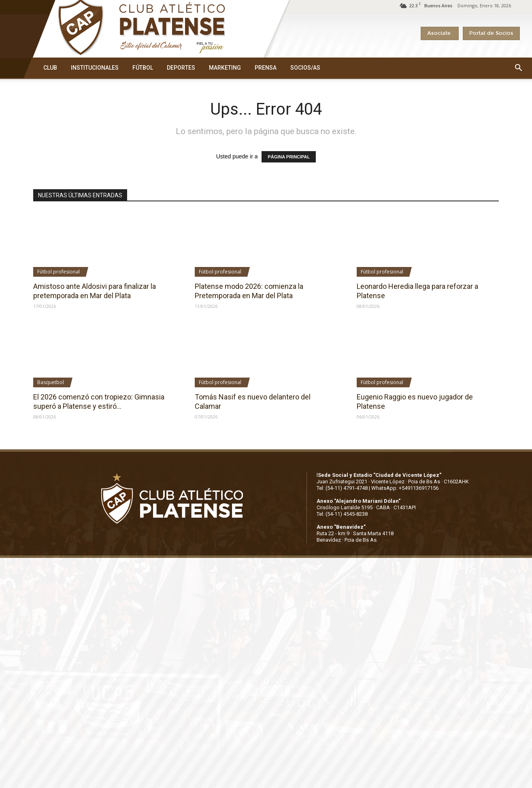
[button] (518, 68)
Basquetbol (51, 382)
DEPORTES (181, 68)
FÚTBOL (143, 68)
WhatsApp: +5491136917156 (405, 488)
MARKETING (225, 68)
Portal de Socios (491, 33)
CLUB (50, 68)
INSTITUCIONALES (95, 68)
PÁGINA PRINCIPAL (289, 157)
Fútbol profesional (59, 272)
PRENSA (266, 68)
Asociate (440, 33)
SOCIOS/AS (305, 68)
